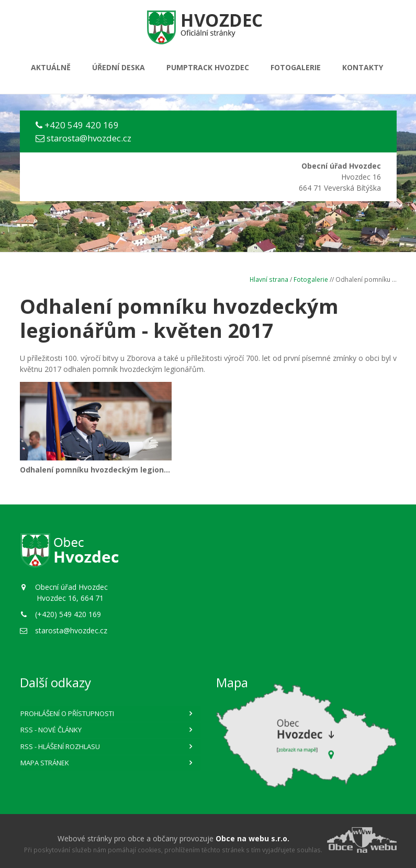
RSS (51, 730)
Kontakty (363, 67)
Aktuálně (51, 67)
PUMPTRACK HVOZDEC (208, 67)
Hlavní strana (269, 279)
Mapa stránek (45, 763)
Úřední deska (119, 67)
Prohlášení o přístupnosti (67, 713)
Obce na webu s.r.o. (252, 838)
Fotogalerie (296, 67)
